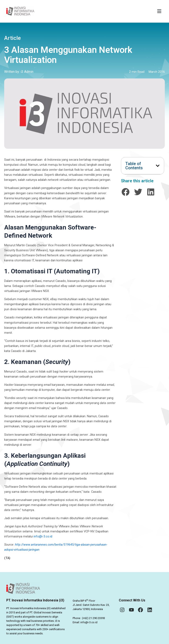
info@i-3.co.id (43, 536)
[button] (101, 11)
